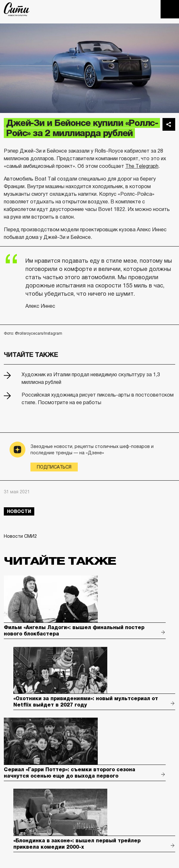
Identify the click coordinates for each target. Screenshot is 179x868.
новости (19, 511)
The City (17, 9)
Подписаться (54, 467)
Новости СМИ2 (20, 536)
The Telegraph (142, 166)
